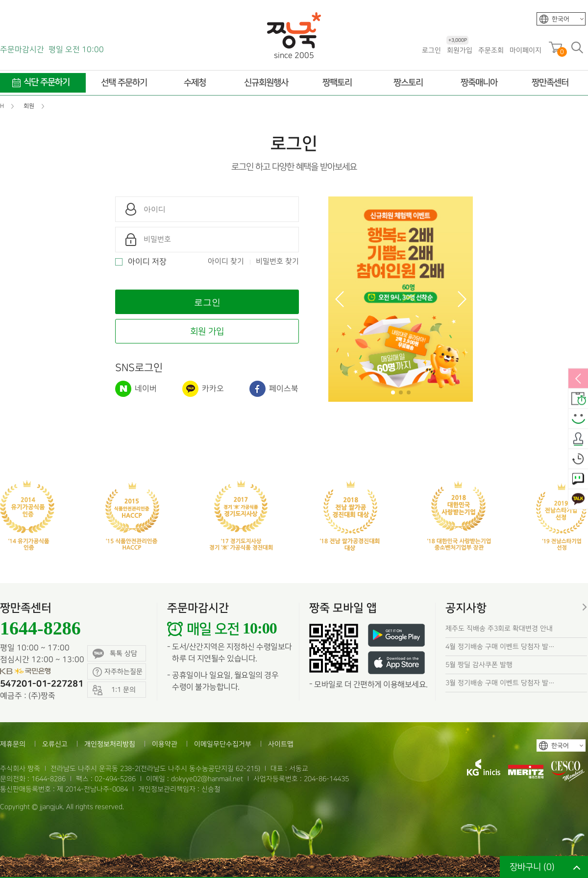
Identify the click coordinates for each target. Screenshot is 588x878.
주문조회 (491, 50)
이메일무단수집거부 (223, 744)
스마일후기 (578, 419)
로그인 (431, 50)
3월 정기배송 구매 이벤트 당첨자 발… (500, 683)
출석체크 (578, 439)
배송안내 (578, 399)
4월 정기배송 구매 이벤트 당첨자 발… (500, 646)
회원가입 (459, 50)
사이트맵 (281, 744)
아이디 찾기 (226, 262)
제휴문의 (13, 744)
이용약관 (165, 744)
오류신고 (55, 744)
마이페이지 (526, 50)
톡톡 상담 (115, 654)
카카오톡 (578, 500)
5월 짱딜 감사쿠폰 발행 (479, 665)
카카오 (203, 389)
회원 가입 (207, 331)
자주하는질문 (118, 672)
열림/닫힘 (578, 379)
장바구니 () (532, 867)
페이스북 (274, 389)
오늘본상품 (578, 460)
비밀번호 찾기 (277, 262)
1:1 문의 (578, 480)
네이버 (136, 389)
